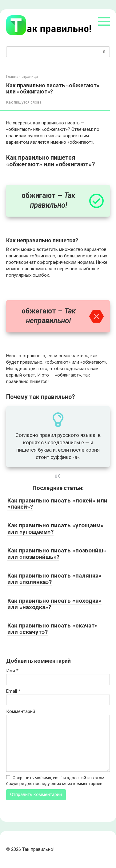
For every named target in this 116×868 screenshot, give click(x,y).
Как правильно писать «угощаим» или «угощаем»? (56, 529)
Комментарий (21, 711)
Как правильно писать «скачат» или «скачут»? (53, 629)
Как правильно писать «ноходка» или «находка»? (54, 604)
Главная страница (22, 77)
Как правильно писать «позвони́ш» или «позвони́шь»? (57, 554)
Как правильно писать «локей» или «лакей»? (57, 504)
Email (13, 691)
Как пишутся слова (24, 102)
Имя (12, 671)
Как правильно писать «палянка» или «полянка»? (54, 579)
